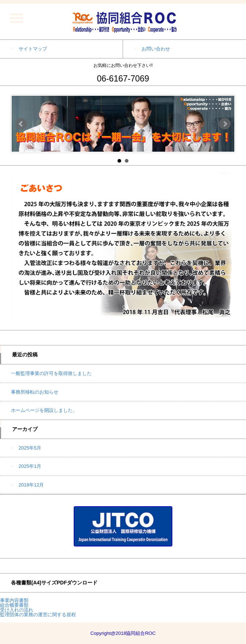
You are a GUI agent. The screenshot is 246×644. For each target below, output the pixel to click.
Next (225, 124)
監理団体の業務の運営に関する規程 (38, 615)
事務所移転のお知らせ (35, 392)
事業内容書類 (14, 600)
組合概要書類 (14, 605)
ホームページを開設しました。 (44, 410)
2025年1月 (30, 466)
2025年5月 (30, 448)
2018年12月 (31, 485)
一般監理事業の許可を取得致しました (51, 373)
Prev (21, 124)
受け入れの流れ (17, 610)
